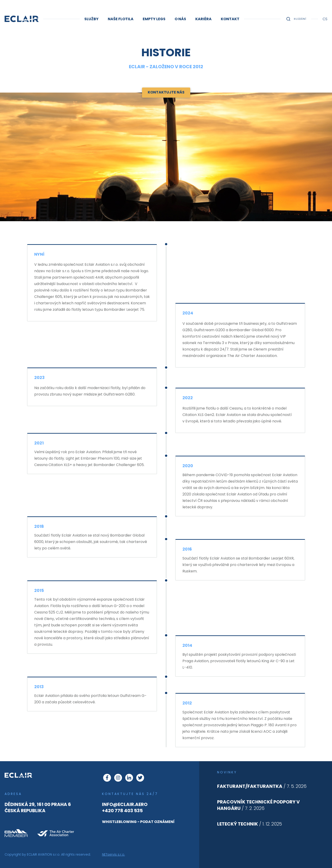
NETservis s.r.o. (114, 854)
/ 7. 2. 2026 (258, 805)
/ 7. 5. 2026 (262, 786)
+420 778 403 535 (122, 811)
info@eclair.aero (125, 804)
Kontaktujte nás (166, 92)
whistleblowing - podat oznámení (138, 822)
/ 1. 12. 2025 (250, 824)
